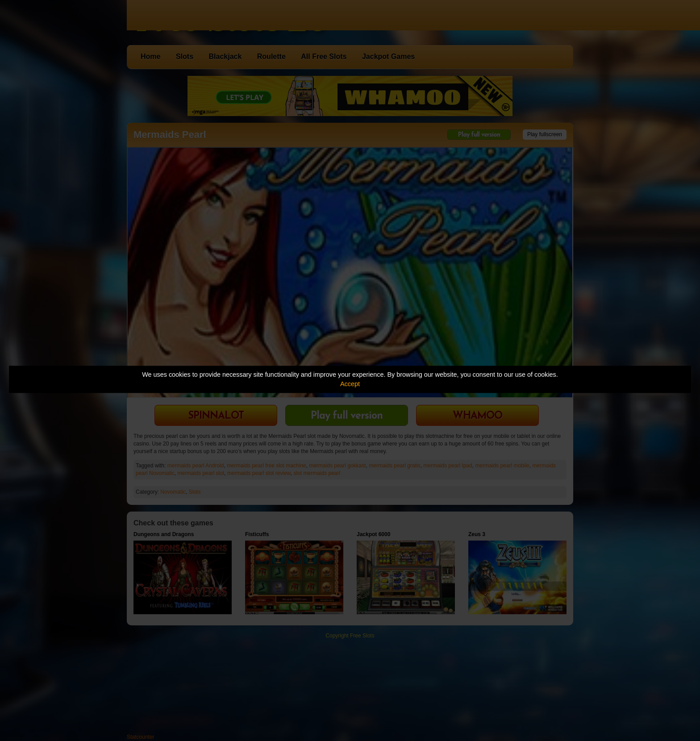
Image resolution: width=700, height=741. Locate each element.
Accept (350, 384)
